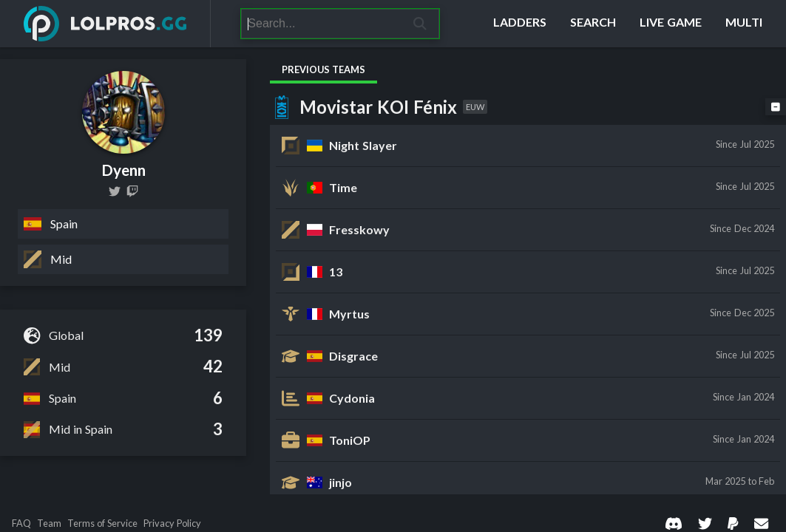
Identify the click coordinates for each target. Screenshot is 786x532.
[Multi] (744, 24)
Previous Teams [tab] (323, 69)
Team (49, 524)
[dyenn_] (132, 191)
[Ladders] (520, 24)
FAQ (21, 524)
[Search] (321, 24)
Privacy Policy (172, 524)
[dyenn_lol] (115, 191)
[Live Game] (671, 24)
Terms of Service (102, 524)
